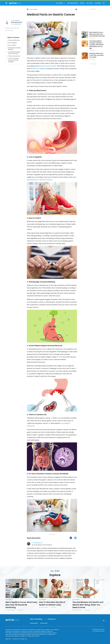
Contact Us (52, 619)
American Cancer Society (47, 66)
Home (28, 9)
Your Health (59, 3)
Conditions (98, 3)
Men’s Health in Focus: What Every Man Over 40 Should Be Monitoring (97, 34)
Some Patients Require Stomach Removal (14, 53)
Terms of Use (44, 623)
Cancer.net (31, 426)
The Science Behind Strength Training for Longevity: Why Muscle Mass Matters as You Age (96, 45)
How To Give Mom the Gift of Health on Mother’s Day (52, 604)
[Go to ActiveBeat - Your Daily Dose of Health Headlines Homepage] (13, 3)
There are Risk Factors (14, 40)
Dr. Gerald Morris (17, 24)
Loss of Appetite (12, 43)
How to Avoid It (12, 45)
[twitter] (75, 538)
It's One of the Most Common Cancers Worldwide (13, 60)
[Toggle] (64, 3)
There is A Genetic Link (14, 56)
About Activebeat (36, 619)
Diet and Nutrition (73, 3)
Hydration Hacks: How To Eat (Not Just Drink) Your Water (96, 55)
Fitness (82, 3)
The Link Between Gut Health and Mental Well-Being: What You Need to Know (88, 605)
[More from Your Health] (22, 600)
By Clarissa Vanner (10, 610)
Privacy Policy (34, 623)
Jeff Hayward (16, 20)
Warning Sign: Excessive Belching (14, 49)
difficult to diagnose (39, 69)
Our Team (90, 3)
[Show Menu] (6, 3)
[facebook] (71, 538)
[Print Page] (76, 9)
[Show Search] (104, 3)
